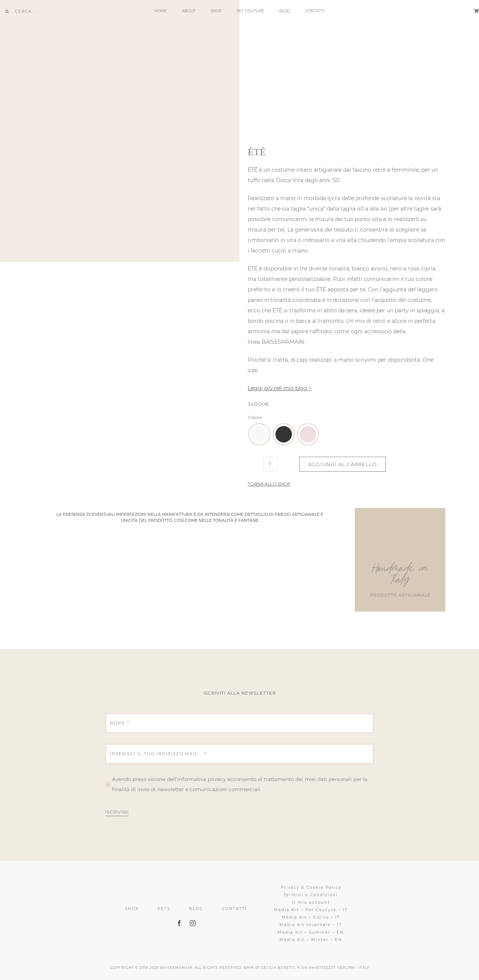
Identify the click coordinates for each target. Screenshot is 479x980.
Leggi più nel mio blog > (280, 388)
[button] (259, 434)
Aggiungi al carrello (343, 464)
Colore (255, 417)
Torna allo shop (269, 484)
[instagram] (193, 923)
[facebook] (179, 923)
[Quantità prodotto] (271, 464)
